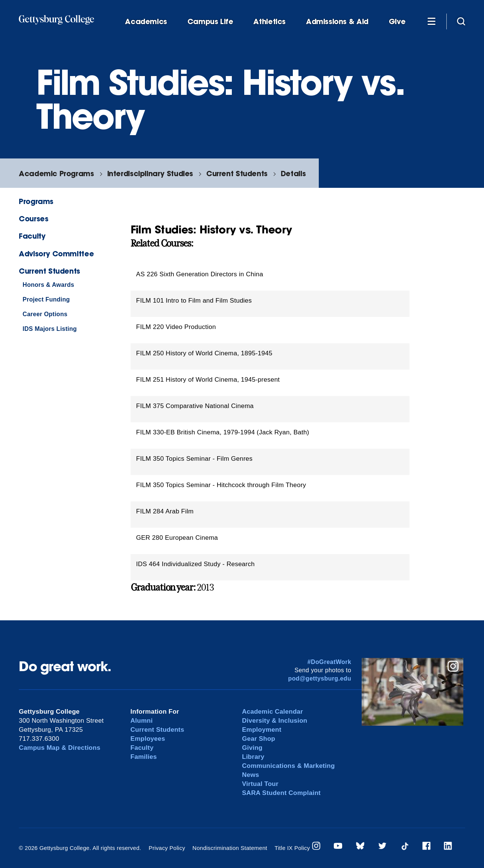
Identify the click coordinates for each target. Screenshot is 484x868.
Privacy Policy (167, 848)
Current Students (237, 173)
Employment (262, 730)
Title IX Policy (292, 848)
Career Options (45, 314)
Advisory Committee (56, 254)
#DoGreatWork (330, 662)
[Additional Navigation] (431, 21)
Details (293, 173)
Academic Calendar (272, 712)
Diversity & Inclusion (275, 721)
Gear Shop (259, 739)
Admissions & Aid (337, 22)
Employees (148, 739)
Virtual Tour (260, 784)
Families (144, 757)
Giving (252, 748)
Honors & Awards (48, 285)
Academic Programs (56, 173)
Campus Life (210, 22)
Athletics (269, 22)
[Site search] (461, 21)
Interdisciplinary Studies (150, 173)
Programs (36, 201)
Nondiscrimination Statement (230, 848)
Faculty (32, 236)
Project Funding (46, 299)
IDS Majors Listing (50, 329)
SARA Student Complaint (281, 793)
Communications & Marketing (288, 766)
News (250, 775)
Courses (33, 219)
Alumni (142, 721)
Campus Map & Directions (60, 748)
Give (397, 22)
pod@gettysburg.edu (320, 678)
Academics (146, 22)
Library (253, 757)
